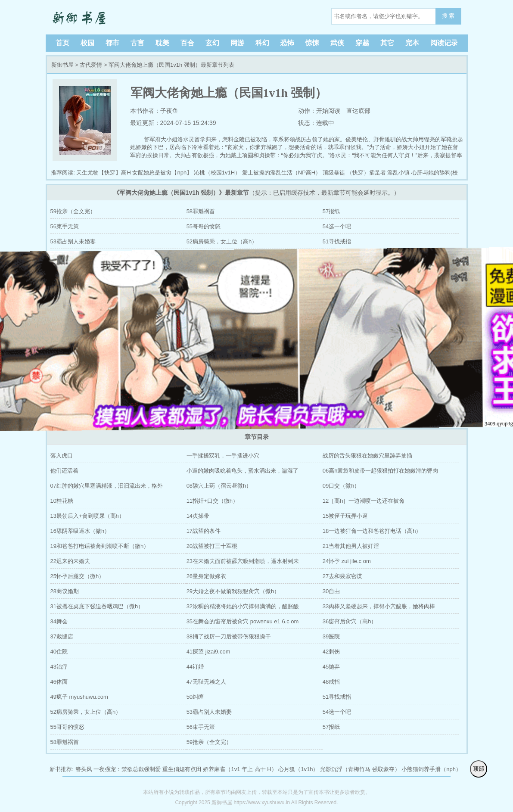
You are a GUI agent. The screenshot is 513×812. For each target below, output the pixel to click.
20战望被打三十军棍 (212, 546)
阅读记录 (444, 43)
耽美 (162, 43)
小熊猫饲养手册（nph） (431, 769)
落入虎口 (62, 456)
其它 (387, 43)
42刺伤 (331, 652)
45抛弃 (331, 667)
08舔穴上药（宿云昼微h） (219, 486)
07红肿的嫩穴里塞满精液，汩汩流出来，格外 (107, 486)
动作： (306, 111)
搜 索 (448, 16)
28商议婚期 (65, 591)
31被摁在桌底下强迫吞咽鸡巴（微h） (97, 606)
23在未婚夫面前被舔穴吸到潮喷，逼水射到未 (243, 561)
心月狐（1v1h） (298, 769)
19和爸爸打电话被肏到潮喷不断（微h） (100, 546)
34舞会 (59, 621)
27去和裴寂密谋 (342, 576)
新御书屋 (106, 17)
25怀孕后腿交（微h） (78, 576)
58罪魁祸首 (201, 211)
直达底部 (358, 111)
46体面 (59, 682)
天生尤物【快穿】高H (103, 173)
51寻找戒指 (337, 241)
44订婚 (195, 667)
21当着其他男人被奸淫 (351, 546)
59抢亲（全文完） (73, 211)
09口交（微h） (341, 486)
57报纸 (331, 211)
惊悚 (312, 43)
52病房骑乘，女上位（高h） (222, 241)
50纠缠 (195, 697)
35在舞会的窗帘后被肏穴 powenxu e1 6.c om (243, 621)
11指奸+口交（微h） (212, 501)
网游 (237, 43)
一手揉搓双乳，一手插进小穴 (223, 456)
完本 (412, 43)
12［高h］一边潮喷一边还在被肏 (364, 501)
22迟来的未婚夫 (70, 561)
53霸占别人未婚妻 (73, 241)
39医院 (331, 636)
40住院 (59, 652)
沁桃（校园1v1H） (217, 173)
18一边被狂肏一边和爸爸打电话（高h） (372, 531)
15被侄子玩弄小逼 (345, 516)
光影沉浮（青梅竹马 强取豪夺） (360, 769)
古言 (137, 43)
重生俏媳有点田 (182, 769)
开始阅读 (328, 111)
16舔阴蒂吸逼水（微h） (80, 531)
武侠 (337, 43)
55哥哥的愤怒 (204, 226)
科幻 (262, 43)
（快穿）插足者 (366, 173)
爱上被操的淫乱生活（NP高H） (281, 173)
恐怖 (287, 43)
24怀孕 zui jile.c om (347, 561)
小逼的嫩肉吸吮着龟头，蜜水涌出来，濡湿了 (243, 471)
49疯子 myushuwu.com (79, 697)
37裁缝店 (62, 636)
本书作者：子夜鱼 (154, 111)
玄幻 (212, 43)
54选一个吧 (337, 226)
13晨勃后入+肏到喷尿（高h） (87, 516)
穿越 (362, 43)
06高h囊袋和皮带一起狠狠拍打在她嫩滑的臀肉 (381, 471)
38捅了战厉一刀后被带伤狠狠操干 (229, 636)
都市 (112, 43)
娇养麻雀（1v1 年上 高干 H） (240, 769)
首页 (62, 43)
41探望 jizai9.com (208, 652)
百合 (187, 43)
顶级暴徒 (334, 173)
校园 (87, 43)
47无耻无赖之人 (206, 682)
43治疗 (59, 667)
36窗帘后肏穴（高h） (350, 621)
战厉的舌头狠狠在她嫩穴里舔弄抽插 (367, 456)
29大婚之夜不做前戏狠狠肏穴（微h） (233, 591)
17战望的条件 (204, 531)
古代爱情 (91, 65)
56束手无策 (65, 226)
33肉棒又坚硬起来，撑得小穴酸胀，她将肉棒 (379, 606)
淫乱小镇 (398, 173)
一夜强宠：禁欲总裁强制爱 (127, 769)
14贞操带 (198, 516)
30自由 (331, 591)
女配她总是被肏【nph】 (162, 173)
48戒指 (331, 682)
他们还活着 (64, 471)
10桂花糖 (62, 501)
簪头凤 (84, 769)
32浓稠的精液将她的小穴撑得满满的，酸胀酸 (243, 606)
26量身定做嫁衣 (206, 576)
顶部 (479, 769)
